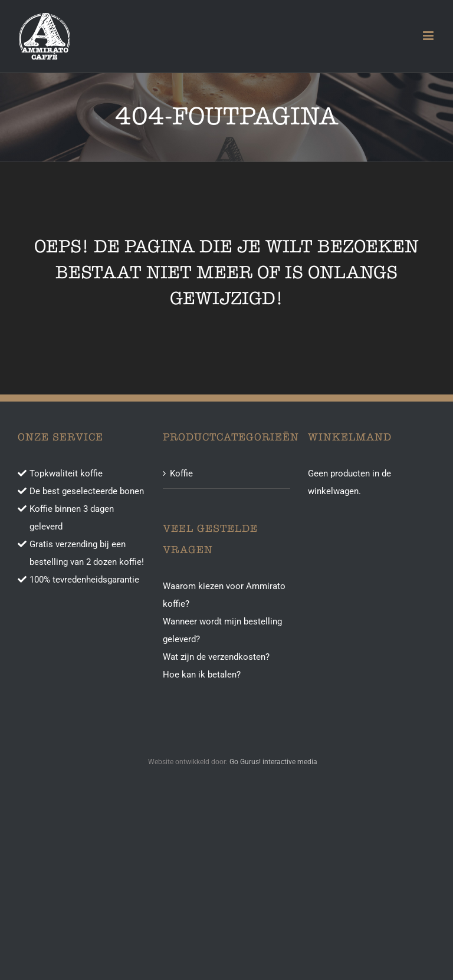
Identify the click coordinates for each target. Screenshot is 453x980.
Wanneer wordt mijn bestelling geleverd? (222, 630)
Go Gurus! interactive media (273, 762)
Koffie (181, 473)
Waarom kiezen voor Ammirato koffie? (224, 595)
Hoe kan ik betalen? (202, 675)
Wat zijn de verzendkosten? (216, 657)
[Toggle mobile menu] (429, 36)
